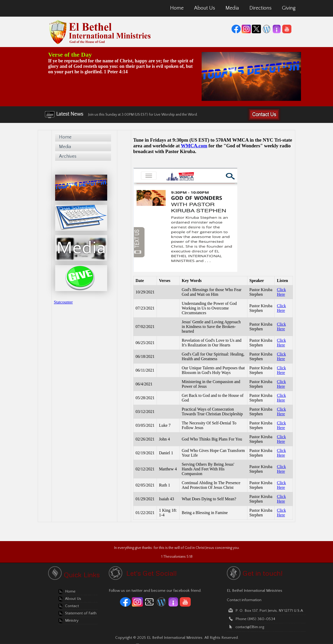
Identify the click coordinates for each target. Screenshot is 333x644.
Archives (68, 156)
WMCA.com (194, 146)
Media (65, 147)
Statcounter (63, 302)
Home (65, 137)
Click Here (281, 292)
